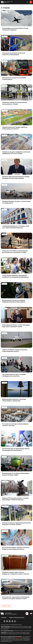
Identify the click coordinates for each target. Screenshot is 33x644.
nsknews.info (18, 638)
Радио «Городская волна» (17, 618)
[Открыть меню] (31, 2)
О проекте (4, 618)
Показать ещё (6, 606)
